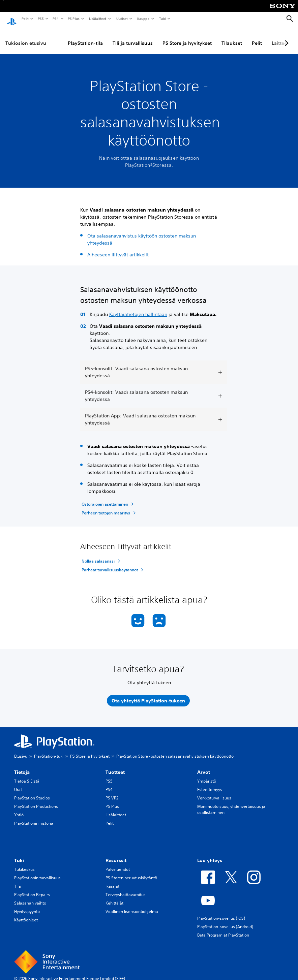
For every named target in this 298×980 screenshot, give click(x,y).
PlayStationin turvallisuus (37, 871)
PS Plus (73, 19)
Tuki (162, 19)
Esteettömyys (210, 783)
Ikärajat (112, 880)
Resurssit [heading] (116, 854)
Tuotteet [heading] (115, 766)
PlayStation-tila (85, 37)
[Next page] (286, 37)
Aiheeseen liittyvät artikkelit (118, 248)
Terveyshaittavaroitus (126, 888)
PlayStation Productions (36, 800)
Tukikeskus (24, 863)
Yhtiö (19, 808)
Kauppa (143, 19)
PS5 (40, 19)
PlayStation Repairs (32, 888)
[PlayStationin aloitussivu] (12, 19)
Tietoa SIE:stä (27, 775)
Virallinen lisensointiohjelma (132, 905)
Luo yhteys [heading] (210, 854)
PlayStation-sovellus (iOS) (221, 912)
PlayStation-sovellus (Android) (225, 920)
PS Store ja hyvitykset (187, 37)
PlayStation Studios (32, 792)
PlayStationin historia (34, 817)
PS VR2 (112, 792)
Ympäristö (207, 775)
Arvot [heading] (204, 766)
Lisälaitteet (97, 19)
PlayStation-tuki (49, 750)
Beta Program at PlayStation (223, 929)
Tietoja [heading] (22, 766)
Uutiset (122, 19)
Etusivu (21, 750)
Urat (18, 783)
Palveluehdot (118, 863)
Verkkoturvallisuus (214, 792)
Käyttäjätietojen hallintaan (138, 308)
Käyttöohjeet (26, 913)
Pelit (25, 19)
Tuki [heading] (19, 854)
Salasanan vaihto (30, 897)
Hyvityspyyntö (27, 905)
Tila (18, 880)
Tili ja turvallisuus (133, 37)
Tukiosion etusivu (26, 37)
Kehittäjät (114, 897)
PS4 (55, 19)
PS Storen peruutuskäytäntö (131, 871)
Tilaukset (232, 37)
